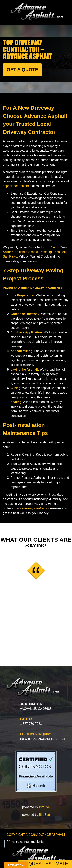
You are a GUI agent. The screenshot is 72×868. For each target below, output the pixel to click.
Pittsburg (46, 252)
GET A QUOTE (22, 70)
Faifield (20, 252)
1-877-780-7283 (31, 724)
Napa (55, 247)
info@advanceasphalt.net (43, 739)
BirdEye (44, 807)
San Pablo (10, 257)
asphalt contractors (16, 186)
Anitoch (8, 252)
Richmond (60, 252)
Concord (32, 252)
